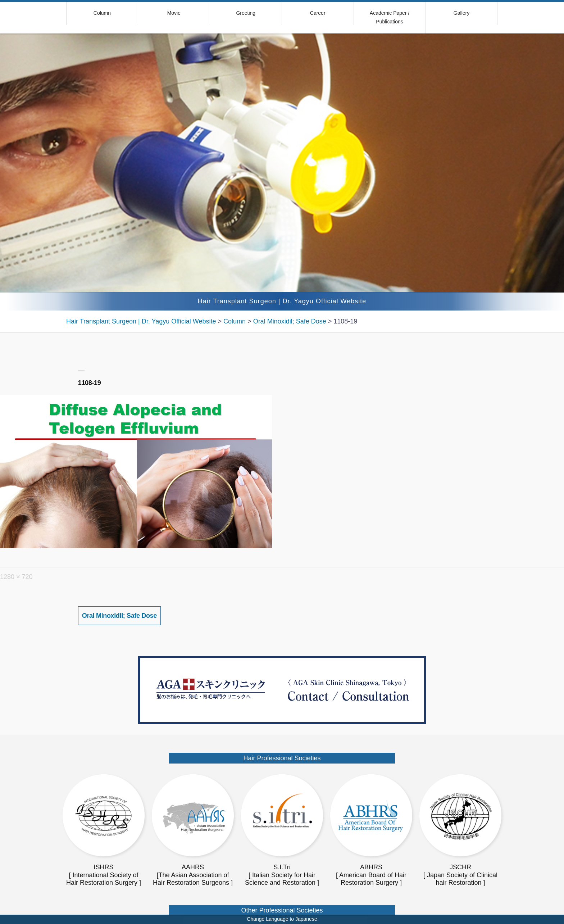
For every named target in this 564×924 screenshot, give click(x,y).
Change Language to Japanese (282, 919)
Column (102, 13)
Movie (174, 13)
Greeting (246, 13)
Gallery (461, 13)
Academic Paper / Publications (390, 17)
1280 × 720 (16, 577)
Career (318, 13)
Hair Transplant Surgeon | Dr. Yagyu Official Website (282, 301)
